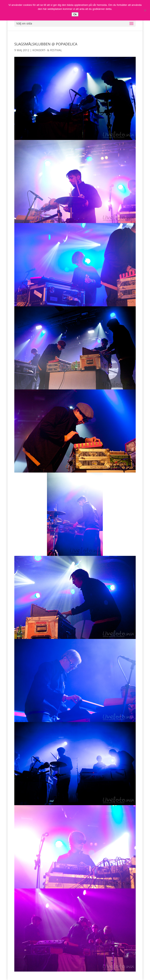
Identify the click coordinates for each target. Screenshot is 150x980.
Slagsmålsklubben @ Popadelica (46, 44)
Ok (75, 14)
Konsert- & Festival (47, 50)
